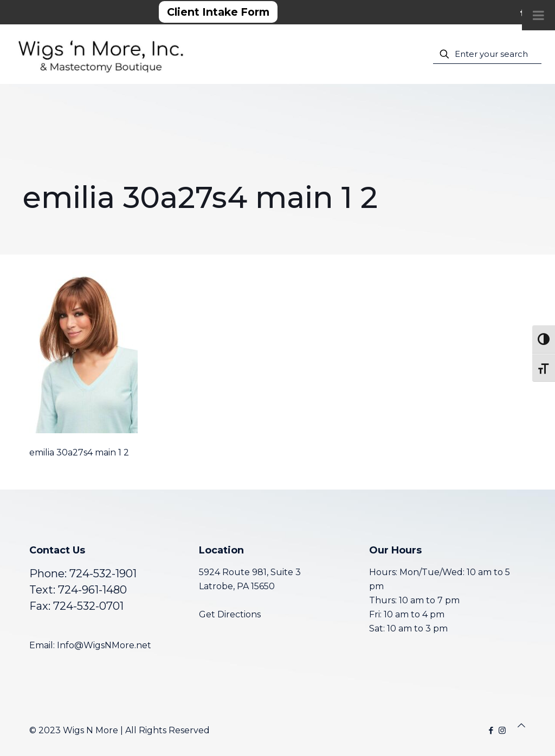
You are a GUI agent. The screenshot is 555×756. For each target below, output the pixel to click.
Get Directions (230, 614)
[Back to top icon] (521, 726)
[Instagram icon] (502, 730)
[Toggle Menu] (538, 15)
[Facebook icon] (491, 730)
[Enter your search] (487, 54)
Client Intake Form (218, 12)
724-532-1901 (103, 573)
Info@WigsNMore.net (104, 645)
